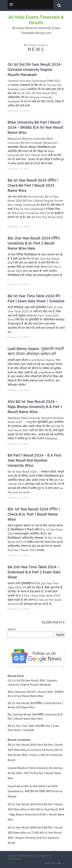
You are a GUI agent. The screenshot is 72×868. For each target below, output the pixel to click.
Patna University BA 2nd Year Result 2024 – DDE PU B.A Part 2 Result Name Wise (35, 773)
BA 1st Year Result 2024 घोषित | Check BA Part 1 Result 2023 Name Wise (33, 186)
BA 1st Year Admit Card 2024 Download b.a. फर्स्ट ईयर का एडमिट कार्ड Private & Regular (35, 791)
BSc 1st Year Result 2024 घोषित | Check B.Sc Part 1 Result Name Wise (34, 514)
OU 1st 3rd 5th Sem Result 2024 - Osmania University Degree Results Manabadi (35, 70)
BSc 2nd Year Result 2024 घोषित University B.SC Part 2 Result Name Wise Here (34, 243)
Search (12, 629)
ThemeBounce (14, 859)
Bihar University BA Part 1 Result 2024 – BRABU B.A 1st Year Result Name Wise (35, 128)
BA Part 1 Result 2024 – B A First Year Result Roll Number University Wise (34, 461)
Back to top (55, 863)
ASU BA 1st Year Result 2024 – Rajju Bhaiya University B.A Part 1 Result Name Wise (35, 407)
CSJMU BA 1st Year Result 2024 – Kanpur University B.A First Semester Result (35, 838)
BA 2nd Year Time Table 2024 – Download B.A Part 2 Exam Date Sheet (34, 572)
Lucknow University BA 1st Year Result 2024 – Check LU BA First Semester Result (35, 755)
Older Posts (53, 622)
